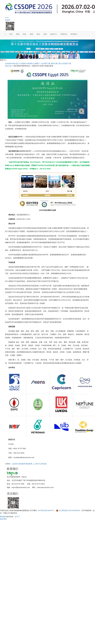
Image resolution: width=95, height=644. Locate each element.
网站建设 (3, 517)
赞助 (32, 34)
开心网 (40, 464)
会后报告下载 (66, 63)
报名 (38, 34)
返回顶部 (3, 519)
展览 (18, 34)
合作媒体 (8, 63)
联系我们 (74, 34)
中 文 (7, 18)
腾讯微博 (29, 464)
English (8, 20)
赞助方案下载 (56, 63)
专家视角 (30, 63)
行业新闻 (22, 63)
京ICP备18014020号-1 (46, 510)
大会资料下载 (45, 63)
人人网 (35, 464)
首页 (11, 34)
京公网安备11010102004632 (69, 510)
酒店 (45, 34)
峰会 (25, 34)
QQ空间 (15, 464)
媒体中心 (54, 34)
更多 (45, 464)
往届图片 (37, 63)
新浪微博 (22, 464)
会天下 (17, 517)
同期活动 (64, 34)
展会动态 (15, 63)
